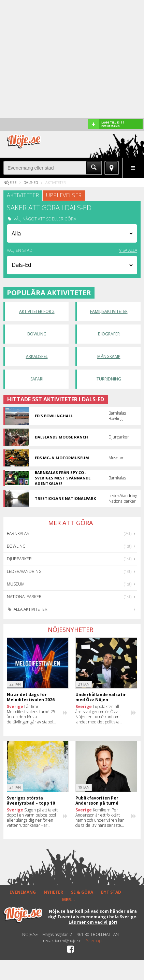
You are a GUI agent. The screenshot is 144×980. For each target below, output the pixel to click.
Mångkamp (109, 356)
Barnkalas (18, 534)
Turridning (109, 379)
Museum (16, 584)
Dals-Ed (31, 182)
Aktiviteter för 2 (37, 311)
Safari (37, 379)
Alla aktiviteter (27, 609)
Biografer (109, 334)
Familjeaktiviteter (109, 311)
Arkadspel (37, 356)
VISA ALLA (128, 250)
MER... (69, 900)
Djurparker (19, 559)
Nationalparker (24, 597)
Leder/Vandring (24, 571)
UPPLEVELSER (64, 195)
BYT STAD (111, 892)
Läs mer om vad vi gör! (93, 922)
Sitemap (94, 941)
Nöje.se (10, 182)
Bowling (37, 334)
